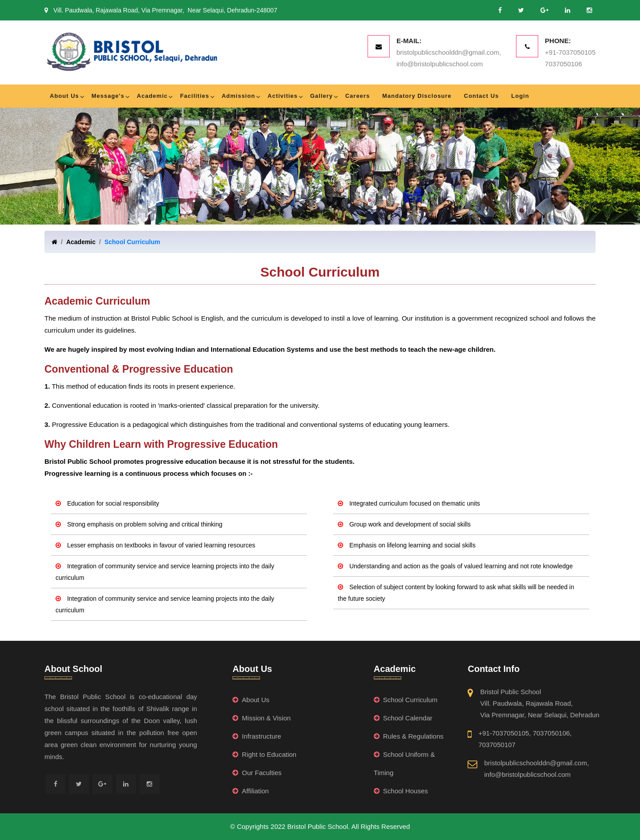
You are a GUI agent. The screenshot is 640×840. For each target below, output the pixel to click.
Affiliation (251, 791)
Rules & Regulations (409, 736)
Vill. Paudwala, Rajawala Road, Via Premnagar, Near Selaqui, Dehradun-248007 (161, 10)
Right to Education (264, 754)
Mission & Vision (262, 718)
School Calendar (403, 718)
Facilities (195, 96)
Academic (152, 96)
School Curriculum (132, 242)
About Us (64, 96)
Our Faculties (257, 773)
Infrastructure (257, 736)
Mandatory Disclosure (417, 96)
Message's (108, 96)
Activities (283, 96)
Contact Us (482, 96)
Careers (358, 96)
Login (520, 96)
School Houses (401, 791)
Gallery (322, 96)
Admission (238, 96)
